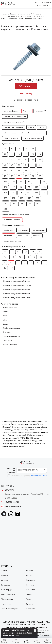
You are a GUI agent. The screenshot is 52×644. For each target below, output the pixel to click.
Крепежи (6, 332)
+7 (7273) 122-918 (43, 2)
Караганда (31, 580)
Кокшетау (6, 585)
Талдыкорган (7, 599)
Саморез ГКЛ (41, 111)
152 (5, 193)
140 (36, 187)
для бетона (9, 230)
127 (13, 187)
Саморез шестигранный (14, 127)
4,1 (5, 257)
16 (5, 154)
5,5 (41, 257)
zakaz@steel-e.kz (43, 5)
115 (44, 182)
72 (40, 171)
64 (19, 171)
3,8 (26, 252)
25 (33, 154)
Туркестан (6, 604)
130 (21, 187)
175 (21, 193)
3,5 (18, 252)
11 (26, 149)
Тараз (29, 599)
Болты (5, 312)
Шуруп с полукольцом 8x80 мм (16, 281)
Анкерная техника (10, 308)
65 (26, 171)
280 (22, 204)
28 (40, 154)
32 (19, 160)
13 (40, 149)
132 (29, 187)
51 (26, 165)
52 (33, 165)
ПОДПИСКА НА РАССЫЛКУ (11, 470)
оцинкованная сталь (12, 220)
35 (26, 160)
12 (33, 149)
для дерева (23, 230)
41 (5, 165)
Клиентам (16, 642)
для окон (37, 236)
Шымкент (30, 609)
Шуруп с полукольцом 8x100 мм (17, 285)
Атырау (5, 580)
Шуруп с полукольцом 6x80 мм (16, 290)
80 (19, 176)
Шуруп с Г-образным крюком (33, 133)
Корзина (47, 642)
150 (44, 187)
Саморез (27, 111)
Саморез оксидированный (15, 116)
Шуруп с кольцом (11, 138)
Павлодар (30, 590)
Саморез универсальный (14, 122)
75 (5, 176)
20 (19, 154)
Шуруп (42, 127)
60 (12, 171)
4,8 (28, 257)
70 (33, 171)
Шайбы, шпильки (10, 345)
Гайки (5, 320)
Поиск (27, 642)
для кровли (9, 236)
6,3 (11, 263)
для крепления (39, 230)
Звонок (37, 642)
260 (14, 204)
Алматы (5, 575)
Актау (4, 571)
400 (6, 209)
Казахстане (32, 100)
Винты (5, 316)
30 (12, 160)
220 (37, 198)
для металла (23, 236)
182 (36, 193)
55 (39, 165)
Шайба (31, 127)
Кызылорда (6, 590)
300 (30, 204)
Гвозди (5, 324)
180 (29, 193)
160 (13, 193)
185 (44, 193)
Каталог (5, 642)
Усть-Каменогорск (9, 609)
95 (40, 176)
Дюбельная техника (11, 328)
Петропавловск (8, 594)
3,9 (33, 252)
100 (5, 182)
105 (21, 182)
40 (40, 160)
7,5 (24, 263)
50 (19, 165)
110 (29, 182)
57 (5, 171)
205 (22, 198)
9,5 (5, 149)
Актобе (29, 571)
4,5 (20, 257)
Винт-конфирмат (11, 111)
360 (38, 204)
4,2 (13, 257)
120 (5, 187)
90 (26, 176)
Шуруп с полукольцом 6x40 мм (16, 298)
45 (12, 165)
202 (14, 198)
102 (13, 182)
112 (36, 182)
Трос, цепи (7, 341)
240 (6, 204)
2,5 (5, 252)
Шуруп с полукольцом (33, 138)
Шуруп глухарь (10, 133)
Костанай (30, 585)
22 (26, 154)
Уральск (30, 604)
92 (33, 176)
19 (12, 154)
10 (20, 149)
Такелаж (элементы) (11, 336)
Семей (29, 594)
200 (6, 198)
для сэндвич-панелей (13, 241)
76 (12, 176)
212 (29, 198)
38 (33, 160)
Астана (29, 575)
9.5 (12, 149)
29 (5, 160)
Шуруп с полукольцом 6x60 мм (16, 294)
